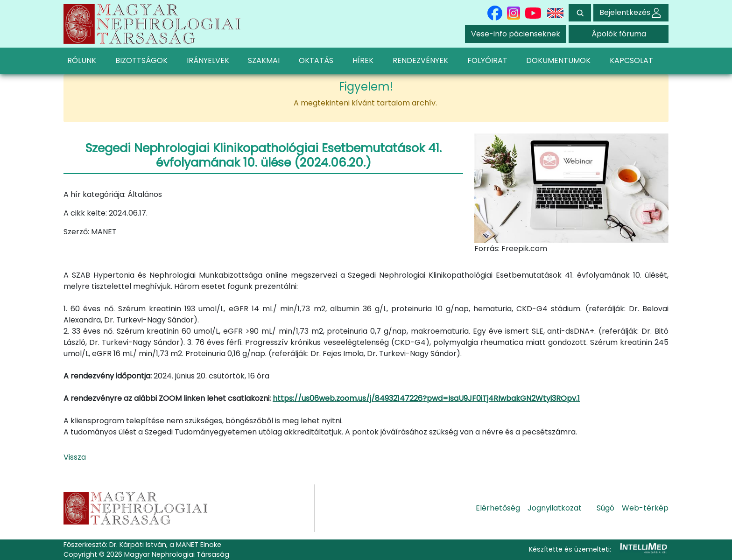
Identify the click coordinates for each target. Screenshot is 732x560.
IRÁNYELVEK (208, 60)
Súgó (605, 508)
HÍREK (363, 60)
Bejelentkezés (631, 12)
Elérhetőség (498, 508)
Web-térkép (645, 508)
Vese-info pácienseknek (516, 34)
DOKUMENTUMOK (558, 60)
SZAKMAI (264, 60)
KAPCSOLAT (631, 60)
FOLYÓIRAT (487, 60)
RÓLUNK (82, 60)
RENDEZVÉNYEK (420, 60)
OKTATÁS (316, 60)
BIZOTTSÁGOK (141, 60)
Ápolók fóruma (619, 34)
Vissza (75, 457)
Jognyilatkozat (555, 508)
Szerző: (76, 232)
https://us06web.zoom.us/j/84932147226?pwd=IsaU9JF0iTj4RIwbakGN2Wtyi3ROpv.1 (426, 398)
